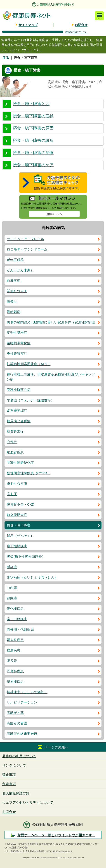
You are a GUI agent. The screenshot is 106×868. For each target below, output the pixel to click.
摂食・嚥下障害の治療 (33, 153)
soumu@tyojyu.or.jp (62, 851)
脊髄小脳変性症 (19, 390)
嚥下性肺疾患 (17, 546)
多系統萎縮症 (17, 411)
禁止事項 (9, 775)
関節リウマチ (17, 291)
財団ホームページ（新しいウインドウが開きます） (56, 835)
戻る (6, 58)
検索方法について (76, 32)
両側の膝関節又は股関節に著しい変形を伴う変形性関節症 (51, 322)
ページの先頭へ (56, 747)
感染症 (12, 567)
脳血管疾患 (15, 452)
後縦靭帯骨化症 (19, 343)
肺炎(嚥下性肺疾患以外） (26, 556)
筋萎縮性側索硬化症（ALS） (29, 364)
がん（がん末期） (20, 270)
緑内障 (12, 598)
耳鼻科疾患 (15, 671)
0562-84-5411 (17, 851)
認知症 (12, 301)
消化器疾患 (15, 609)
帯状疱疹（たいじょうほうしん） (32, 577)
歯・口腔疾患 (17, 619)
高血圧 (12, 494)
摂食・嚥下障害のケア (33, 165)
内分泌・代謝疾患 (20, 629)
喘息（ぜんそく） (20, 536)
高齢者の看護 (17, 723)
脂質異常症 (15, 431)
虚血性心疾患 (17, 483)
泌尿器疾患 (15, 681)
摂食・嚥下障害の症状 (33, 116)
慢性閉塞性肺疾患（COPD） (29, 473)
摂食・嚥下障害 (19, 525)
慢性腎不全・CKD (21, 504)
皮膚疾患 (14, 650)
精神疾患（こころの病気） (27, 692)
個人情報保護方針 (16, 793)
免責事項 (9, 784)
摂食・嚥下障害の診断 (33, 140)
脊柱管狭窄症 (17, 353)
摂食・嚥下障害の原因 (33, 128)
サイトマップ (28, 25)
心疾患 (12, 442)
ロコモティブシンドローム (27, 249)
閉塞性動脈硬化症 (20, 463)
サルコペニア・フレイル (25, 239)
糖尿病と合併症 (19, 421)
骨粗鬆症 (14, 312)
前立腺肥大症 (17, 515)
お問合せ (81, 25)
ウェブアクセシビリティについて (28, 802)
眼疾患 (12, 661)
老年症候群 (15, 260)
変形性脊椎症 (17, 333)
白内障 (12, 588)
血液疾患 (14, 281)
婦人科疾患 (15, 640)
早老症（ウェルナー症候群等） (31, 400)
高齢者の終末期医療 (22, 734)
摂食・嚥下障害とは (31, 104)
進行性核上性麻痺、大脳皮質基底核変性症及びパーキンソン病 (51, 377)
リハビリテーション (22, 702)
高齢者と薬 (15, 713)
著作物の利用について (19, 756)
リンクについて (14, 765)
